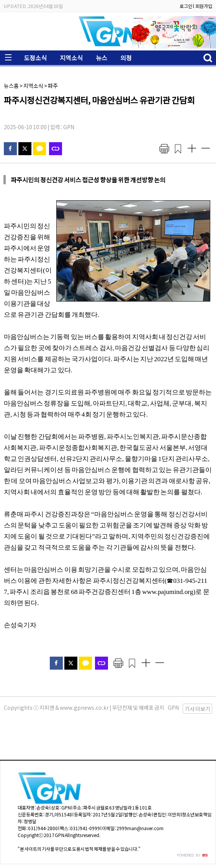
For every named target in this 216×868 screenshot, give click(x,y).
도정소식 (35, 58)
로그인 (186, 6)
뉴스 (101, 58)
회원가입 (204, 6)
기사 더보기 (197, 709)
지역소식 (71, 58)
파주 (53, 86)
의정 (126, 58)
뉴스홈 (11, 86)
